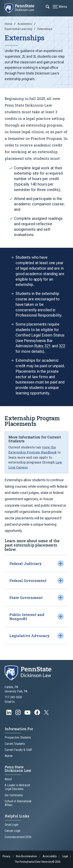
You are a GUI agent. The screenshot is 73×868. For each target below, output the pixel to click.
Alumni (9, 756)
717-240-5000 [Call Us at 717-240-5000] (13, 697)
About (8, 779)
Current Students (15, 744)
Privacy (6, 856)
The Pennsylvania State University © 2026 (38, 862)
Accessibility (50, 856)
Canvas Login (13, 831)
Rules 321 (43, 349)
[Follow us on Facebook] (38, 714)
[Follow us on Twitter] (47, 714)
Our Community (14, 795)
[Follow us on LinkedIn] (9, 714)
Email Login (11, 825)
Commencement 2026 (18, 837)
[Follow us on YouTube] (28, 714)
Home (8, 24)
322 (62, 349)
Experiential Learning (19, 29)
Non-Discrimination (26, 856)
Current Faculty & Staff (18, 750)
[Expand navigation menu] (48, 6)
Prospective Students (18, 737)
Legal (65, 856)
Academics (25, 24)
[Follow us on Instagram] (18, 714)
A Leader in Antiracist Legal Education (17, 787)
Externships (45, 29)
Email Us (10, 702)
